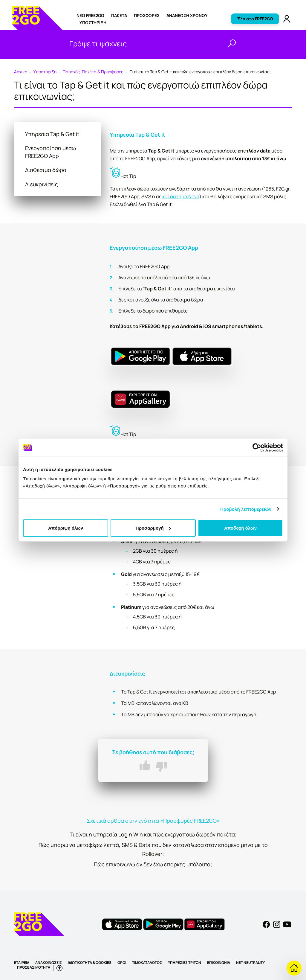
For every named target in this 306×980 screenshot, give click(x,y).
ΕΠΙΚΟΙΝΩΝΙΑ (219, 963)
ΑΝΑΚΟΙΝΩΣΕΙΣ (49, 963)
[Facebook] (266, 924)
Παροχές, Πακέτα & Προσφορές (93, 72)
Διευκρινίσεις (42, 184)
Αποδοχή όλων (240, 528)
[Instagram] (277, 924)
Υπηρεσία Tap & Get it (52, 134)
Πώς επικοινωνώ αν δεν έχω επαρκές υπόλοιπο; (153, 864)
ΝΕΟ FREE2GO (90, 15)
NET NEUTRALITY (250, 963)
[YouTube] (287, 924)
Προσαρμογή (153, 528)
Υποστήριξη (93, 23)
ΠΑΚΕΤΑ (119, 15)
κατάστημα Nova (181, 196)
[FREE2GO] (37, 28)
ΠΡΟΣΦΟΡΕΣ (147, 15)
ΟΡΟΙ (122, 963)
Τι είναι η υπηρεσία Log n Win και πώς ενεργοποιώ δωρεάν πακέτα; (153, 834)
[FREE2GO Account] (287, 18)
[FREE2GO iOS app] (122, 924)
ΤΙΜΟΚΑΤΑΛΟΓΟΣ (147, 963)
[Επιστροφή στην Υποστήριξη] (294, 968)
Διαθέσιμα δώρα (46, 170)
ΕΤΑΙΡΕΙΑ (22, 963)
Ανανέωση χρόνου (187, 15)
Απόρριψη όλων (66, 528)
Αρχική (21, 72)
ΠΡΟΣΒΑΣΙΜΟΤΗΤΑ (34, 967)
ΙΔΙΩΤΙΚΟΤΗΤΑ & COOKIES (90, 963)
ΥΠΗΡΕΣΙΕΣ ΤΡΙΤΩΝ (185, 963)
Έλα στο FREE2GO (255, 19)
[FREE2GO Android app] (163, 924)
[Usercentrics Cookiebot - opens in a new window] (257, 447)
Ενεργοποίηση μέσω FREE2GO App (51, 152)
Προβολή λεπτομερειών (246, 509)
